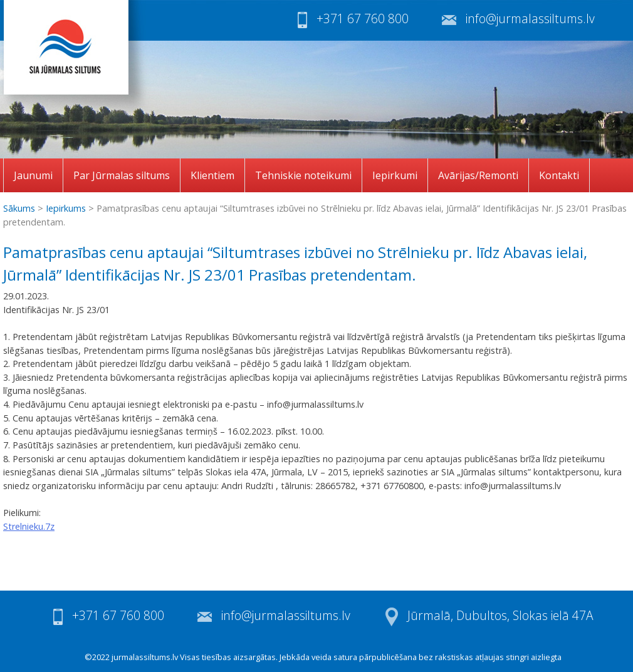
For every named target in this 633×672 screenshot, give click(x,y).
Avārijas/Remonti (478, 175)
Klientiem (212, 175)
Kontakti (559, 175)
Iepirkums (66, 208)
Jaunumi (33, 175)
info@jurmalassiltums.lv (530, 18)
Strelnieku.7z (29, 526)
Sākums (19, 208)
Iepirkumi (395, 175)
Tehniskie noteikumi (303, 175)
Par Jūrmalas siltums (122, 175)
